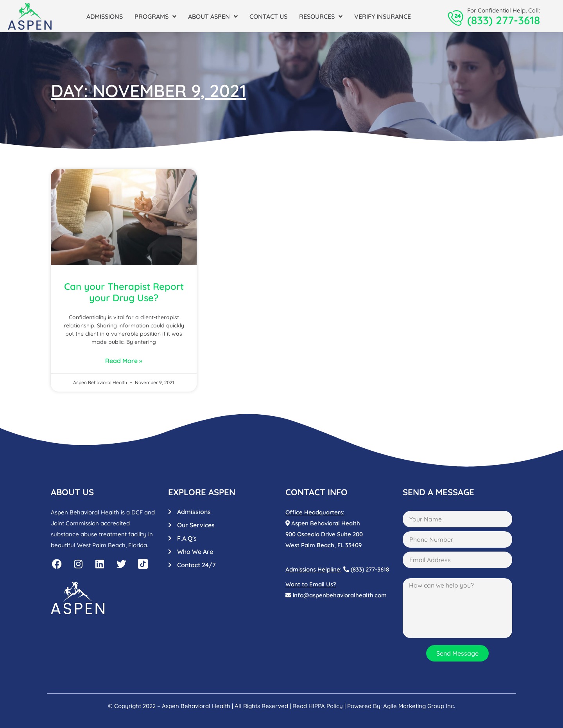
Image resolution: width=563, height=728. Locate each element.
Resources (321, 16)
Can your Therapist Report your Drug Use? (124, 292)
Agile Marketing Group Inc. (419, 706)
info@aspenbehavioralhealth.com (336, 595)
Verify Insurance (383, 16)
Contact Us (268, 16)
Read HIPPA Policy (318, 706)
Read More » (124, 361)
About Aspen (213, 16)
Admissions (105, 16)
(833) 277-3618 (504, 20)
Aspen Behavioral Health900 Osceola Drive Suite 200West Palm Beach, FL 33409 (324, 534)
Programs (155, 16)
